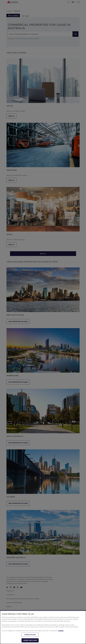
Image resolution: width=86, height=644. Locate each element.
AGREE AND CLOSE (30, 640)
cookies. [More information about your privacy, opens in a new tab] (61, 631)
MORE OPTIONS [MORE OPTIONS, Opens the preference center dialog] (30, 635)
